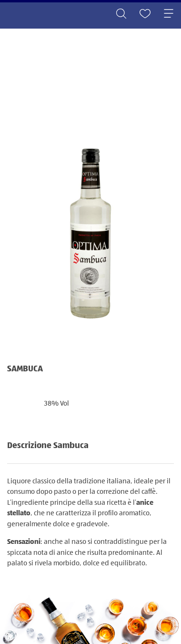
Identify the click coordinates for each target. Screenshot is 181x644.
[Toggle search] (121, 14)
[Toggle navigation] (169, 14)
